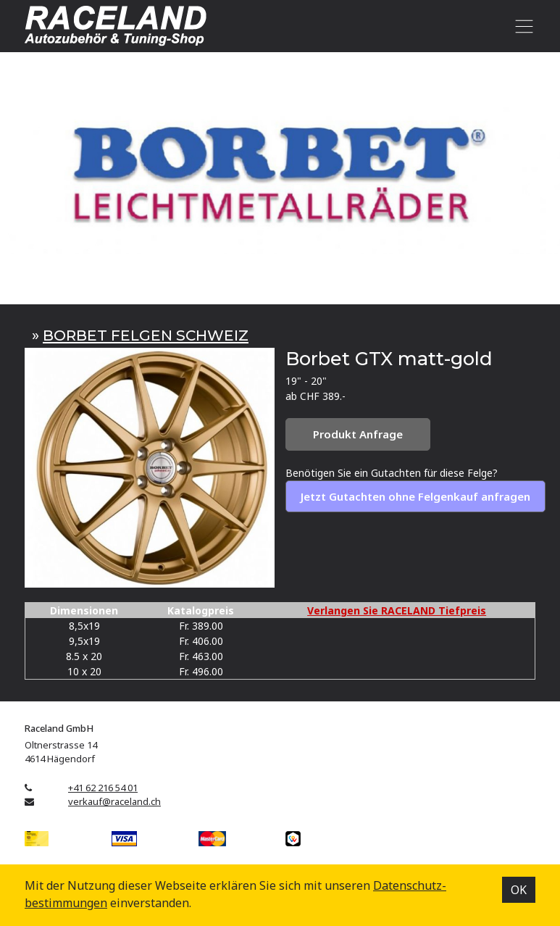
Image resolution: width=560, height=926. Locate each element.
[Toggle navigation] (521, 26)
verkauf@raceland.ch (114, 801)
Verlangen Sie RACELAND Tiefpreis (397, 610)
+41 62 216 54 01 (103, 788)
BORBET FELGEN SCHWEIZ (146, 335)
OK (519, 890)
